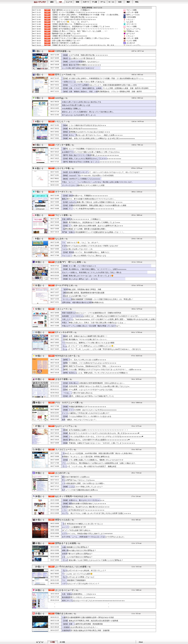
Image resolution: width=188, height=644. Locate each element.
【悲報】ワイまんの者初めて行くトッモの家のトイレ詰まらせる (87, 416)
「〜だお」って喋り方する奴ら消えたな (77, 393)
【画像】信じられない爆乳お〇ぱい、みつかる (80, 279)
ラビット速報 (131, 10)
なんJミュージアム (133, 29)
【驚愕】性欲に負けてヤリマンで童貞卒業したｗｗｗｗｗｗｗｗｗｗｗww (90, 155)
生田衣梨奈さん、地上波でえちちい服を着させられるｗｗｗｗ (86, 507)
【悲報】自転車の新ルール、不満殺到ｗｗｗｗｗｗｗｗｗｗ (75, 24)
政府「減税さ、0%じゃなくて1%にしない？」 (80, 420)
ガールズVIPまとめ (64, 285)
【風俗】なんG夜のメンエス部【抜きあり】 (79, 58)
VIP (60, 2)
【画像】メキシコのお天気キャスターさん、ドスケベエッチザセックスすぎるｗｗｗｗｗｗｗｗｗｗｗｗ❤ (103, 436)
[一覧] (69, 51)
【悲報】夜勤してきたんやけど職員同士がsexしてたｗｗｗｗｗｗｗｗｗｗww (92, 159)
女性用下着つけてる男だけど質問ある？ (77, 554)
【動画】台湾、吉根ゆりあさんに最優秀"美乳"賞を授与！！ (85, 336)
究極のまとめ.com (63, 613)
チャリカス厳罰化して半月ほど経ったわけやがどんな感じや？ (86, 413)
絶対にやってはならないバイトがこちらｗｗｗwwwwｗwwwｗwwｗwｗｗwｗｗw (93, 601)
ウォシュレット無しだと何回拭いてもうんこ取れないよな (84, 256)
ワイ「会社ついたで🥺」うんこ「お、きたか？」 (71, 22)
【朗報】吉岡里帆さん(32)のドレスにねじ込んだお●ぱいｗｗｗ (86, 132)
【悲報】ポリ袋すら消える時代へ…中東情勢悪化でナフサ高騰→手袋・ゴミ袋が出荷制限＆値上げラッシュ (103, 78)
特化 (137, 2)
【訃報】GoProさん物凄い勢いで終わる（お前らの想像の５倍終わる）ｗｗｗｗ (92, 202)
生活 (120, 2)
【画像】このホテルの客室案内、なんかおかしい (81, 62)
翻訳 (128, 2)
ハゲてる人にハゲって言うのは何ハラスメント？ (81, 584)
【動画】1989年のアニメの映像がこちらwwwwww (81, 179)
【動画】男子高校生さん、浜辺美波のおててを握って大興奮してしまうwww (81, 27)
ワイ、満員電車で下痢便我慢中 (74, 580)
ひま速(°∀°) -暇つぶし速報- (68, 262)
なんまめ (130, 22)
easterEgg (59, 98)
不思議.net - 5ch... (133, 31)
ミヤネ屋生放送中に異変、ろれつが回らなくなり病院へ (83, 483)
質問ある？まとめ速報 (66, 543)
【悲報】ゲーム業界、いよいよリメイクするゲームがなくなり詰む (87, 390)
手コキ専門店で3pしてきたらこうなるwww (78, 480)
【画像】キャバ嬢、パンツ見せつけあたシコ (79, 266)
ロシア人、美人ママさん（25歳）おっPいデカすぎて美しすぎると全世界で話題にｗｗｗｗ (96, 513)
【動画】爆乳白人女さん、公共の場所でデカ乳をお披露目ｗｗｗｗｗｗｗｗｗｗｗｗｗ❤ (96, 440)
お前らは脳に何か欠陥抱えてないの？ (66, 41)
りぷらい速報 (131, 41)
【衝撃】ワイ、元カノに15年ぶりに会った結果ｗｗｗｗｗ (84, 360)
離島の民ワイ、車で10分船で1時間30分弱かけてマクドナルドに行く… (89, 199)
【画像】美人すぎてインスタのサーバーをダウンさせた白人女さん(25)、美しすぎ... (83, 45)
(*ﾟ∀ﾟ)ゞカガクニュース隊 (67, 403)
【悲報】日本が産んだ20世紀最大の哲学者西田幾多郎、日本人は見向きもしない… (93, 383)
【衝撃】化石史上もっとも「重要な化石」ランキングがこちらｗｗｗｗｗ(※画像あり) (95, 373)
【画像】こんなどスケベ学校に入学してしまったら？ (82, 487)
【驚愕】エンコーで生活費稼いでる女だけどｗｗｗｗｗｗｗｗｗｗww (78, 12)
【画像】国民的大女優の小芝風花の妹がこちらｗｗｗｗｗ (84, 504)
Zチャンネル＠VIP (64, 332)
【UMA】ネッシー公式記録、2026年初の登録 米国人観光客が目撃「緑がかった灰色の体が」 (98, 453)
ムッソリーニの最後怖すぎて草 (74, 527)
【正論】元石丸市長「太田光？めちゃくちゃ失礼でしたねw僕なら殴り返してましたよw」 (96, 386)
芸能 (77, 2)
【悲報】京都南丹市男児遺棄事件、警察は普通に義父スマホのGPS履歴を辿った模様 (94, 205)
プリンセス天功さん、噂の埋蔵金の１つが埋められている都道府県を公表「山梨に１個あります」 (99, 463)
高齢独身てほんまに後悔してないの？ (66, 34)
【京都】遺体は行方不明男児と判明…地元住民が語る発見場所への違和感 (90, 621)
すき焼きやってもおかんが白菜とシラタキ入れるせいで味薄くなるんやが (90, 246)
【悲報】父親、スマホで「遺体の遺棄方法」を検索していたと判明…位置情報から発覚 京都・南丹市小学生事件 (105, 88)
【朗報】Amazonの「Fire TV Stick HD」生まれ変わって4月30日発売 (88, 175)
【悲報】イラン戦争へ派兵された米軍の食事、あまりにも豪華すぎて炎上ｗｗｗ (93, 226)
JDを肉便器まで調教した (71, 108)
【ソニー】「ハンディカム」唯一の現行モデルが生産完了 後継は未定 (89, 466)
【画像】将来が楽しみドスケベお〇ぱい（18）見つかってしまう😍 (88, 276)
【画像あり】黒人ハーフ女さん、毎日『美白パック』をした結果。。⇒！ (80, 31)
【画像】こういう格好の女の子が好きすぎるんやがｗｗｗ (74, 19)
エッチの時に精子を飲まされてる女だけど (78, 68)
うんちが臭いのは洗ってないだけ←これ (77, 249)
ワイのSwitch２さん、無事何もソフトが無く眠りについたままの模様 (88, 343)
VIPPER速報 (131, 17)
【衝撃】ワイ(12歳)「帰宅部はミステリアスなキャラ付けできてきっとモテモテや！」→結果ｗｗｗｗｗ (102, 369)
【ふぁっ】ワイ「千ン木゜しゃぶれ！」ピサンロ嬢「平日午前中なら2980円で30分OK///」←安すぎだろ (101, 349)
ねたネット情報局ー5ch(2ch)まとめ (71, 496)
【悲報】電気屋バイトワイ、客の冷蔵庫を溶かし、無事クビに (86, 252)
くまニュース (61, 309)
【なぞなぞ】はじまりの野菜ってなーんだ (78, 577)
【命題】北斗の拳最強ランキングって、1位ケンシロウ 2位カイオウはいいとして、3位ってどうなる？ (101, 172)
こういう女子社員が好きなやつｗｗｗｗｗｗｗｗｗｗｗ (83, 510)
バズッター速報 (132, 12)
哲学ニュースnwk (133, 15)
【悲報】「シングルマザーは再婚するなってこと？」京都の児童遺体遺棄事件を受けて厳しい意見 (99, 85)
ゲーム (103, 2)
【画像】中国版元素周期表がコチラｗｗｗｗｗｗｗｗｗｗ (84, 407)
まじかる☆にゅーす (64, 590)
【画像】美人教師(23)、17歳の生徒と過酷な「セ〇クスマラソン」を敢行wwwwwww (94, 269)
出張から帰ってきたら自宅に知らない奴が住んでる (82, 102)
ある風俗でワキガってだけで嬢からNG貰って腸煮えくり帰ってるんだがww (81, 38)
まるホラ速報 (61, 379)
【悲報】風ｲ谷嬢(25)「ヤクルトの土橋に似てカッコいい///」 (85, 339)
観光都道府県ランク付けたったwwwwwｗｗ (79, 597)
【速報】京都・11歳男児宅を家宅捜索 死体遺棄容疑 (82, 624)
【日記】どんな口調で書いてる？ (75, 296)
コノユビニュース (63, 449)
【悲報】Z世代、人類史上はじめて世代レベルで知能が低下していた (88, 396)
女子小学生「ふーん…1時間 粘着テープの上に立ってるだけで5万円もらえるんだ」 (94, 537)
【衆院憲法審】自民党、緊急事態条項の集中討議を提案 (83, 293)
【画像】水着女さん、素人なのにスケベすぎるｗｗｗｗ (83, 500)
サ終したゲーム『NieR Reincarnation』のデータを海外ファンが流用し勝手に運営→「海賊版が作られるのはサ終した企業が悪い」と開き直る (109, 321)
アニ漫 (94, 2)
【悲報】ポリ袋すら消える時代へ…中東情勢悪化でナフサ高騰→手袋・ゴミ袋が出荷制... (86, 15)
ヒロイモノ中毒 (62, 168)
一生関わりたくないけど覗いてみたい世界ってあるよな (83, 82)
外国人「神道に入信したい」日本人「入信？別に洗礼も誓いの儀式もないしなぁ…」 (94, 323)
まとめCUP (131, 43)
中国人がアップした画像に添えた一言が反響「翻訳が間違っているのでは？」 (92, 326)
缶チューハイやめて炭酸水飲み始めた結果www (80, 490)
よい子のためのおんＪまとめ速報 (71, 567)
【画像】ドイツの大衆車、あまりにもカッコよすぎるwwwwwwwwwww (89, 410)
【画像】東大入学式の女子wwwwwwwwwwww (69, 36)
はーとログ (131, 34)
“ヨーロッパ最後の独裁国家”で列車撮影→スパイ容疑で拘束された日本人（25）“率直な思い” (98, 299)
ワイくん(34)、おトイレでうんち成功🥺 (77, 574)
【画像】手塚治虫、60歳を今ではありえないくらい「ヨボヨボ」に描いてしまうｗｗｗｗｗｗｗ (99, 443)
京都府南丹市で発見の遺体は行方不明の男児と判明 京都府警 (86, 630)
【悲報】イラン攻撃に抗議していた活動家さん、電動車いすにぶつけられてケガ (93, 460)
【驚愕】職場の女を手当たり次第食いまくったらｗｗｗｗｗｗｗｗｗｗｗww (91, 162)
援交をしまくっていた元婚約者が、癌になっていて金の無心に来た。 (88, 112)
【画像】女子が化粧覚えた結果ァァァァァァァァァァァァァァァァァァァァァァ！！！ (85, 29)
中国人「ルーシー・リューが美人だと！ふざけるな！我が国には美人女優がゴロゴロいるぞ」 (98, 182)
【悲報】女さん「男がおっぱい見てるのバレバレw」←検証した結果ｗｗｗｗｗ (92, 135)
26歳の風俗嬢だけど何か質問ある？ (76, 547)
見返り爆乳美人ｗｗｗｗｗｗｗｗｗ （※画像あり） (71, 10)
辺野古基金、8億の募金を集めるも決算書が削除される (83, 302)
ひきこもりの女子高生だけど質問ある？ (77, 557)
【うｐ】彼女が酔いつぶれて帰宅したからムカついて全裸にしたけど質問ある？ (93, 560)
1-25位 (53, 642)
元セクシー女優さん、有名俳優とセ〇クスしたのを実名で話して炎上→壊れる (92, 272)
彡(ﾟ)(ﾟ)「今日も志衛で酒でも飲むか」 (77, 530)
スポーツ (86, 2)
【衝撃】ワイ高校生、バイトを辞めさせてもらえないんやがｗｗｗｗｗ (89, 363)
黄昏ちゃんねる (62, 520)
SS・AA (111, 2)
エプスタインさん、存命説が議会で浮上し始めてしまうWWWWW (87, 534)
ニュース (69, 2)
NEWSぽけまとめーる (65, 356)
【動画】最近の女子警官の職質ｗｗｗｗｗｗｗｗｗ (82, 65)
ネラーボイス (131, 24)
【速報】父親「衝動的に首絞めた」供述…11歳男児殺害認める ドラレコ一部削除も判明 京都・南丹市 (102, 92)
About (141, 642)
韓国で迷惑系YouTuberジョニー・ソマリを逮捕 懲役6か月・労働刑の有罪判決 (92, 313)
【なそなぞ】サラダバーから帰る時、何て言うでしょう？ (84, 571)
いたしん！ (131, 19)
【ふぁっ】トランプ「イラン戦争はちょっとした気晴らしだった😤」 (89, 346)
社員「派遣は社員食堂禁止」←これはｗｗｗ (79, 594)
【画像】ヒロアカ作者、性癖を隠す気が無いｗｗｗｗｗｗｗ (75, 17)
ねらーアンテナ (40, 2)
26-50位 (62, 642)
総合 (52, 2)
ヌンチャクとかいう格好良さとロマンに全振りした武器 (83, 185)
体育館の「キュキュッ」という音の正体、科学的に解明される (86, 457)
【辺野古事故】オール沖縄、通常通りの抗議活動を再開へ (84, 229)
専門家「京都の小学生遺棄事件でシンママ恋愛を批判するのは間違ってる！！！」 (93, 232)
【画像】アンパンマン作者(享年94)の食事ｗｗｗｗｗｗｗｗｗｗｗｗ (88, 209)
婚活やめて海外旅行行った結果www (65, 43)
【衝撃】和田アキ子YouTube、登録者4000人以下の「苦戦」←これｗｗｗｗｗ (92, 366)
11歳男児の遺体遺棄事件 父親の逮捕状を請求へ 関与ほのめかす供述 (88, 617)
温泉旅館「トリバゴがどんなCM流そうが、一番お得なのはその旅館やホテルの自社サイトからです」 (101, 316)
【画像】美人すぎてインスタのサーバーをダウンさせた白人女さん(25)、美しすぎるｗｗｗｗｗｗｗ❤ (101, 433)
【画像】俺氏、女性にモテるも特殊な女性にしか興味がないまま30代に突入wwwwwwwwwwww (98, 138)
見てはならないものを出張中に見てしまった (79, 115)
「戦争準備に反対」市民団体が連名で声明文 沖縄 (82, 289)
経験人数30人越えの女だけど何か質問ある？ (79, 550)
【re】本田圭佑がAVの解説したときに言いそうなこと (83, 524)
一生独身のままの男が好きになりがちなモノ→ (80, 627)
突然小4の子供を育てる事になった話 (76, 105)
